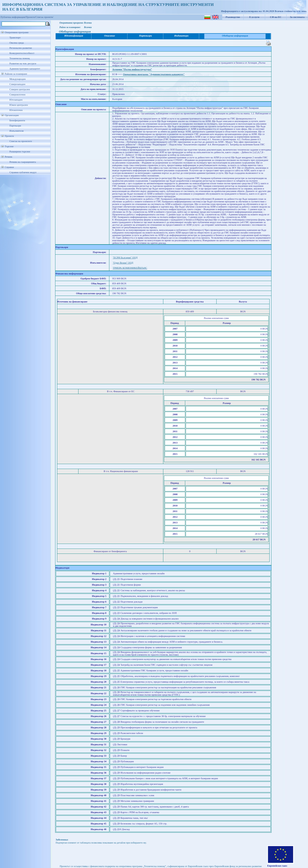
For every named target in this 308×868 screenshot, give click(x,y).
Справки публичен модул (23, 172)
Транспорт (15, 38)
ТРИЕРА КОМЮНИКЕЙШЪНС (130, 268)
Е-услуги (254, 17)
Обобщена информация (235, 36)
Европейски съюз (277, 866)
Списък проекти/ (45, 17)
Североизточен (17, 95)
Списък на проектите (21, 141)
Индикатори (181, 36)
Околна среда (17, 43)
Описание (110, 36)
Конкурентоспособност (22, 53)
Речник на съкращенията (23, 162)
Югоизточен (16, 110)
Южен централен (19, 105)
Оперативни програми (17, 32)
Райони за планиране (16, 74)
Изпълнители (16, 131)
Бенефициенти (17, 120)
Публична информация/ (13, 17)
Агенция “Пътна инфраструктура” (132, 69)
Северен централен (20, 89)
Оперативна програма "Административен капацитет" (154, 74)
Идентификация (74, 36)
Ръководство (233, 17)
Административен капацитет (25, 69)
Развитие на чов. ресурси (23, 63)
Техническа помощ (20, 58)
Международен (18, 79)
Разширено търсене (20, 152)
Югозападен (16, 100)
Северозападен (17, 84)
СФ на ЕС (276, 17)
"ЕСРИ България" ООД (125, 258)
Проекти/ (31, 17)
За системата (297, 17)
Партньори (15, 126)
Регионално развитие (21, 48)
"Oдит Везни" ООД (123, 263)
